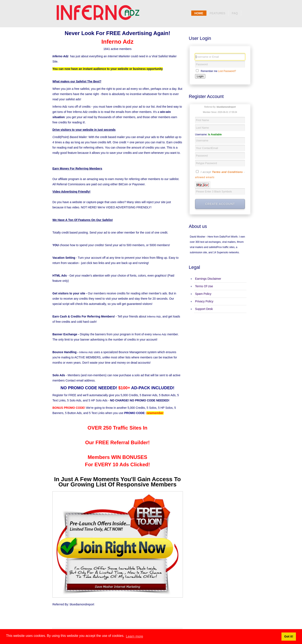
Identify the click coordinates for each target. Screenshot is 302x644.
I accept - (220, 174)
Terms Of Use (204, 286)
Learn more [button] (134, 636)
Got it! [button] (289, 636)
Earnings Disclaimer (208, 279)
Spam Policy (203, 294)
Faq (235, 13)
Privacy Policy (204, 301)
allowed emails (205, 177)
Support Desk (204, 309)
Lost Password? (227, 71)
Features (217, 13)
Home (199, 13)
